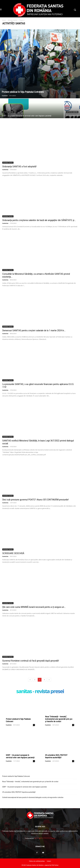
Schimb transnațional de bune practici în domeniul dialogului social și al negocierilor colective (33, 797)
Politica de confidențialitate (37, 861)
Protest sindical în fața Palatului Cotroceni (16, 776)
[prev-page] (30, 680)
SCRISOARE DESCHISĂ (13, 553)
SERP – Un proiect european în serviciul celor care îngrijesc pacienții (20, 756)
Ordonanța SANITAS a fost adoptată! (19, 166)
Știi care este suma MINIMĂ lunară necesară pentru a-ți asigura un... (34, 607)
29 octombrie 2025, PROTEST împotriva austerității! (56, 756)
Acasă (4, 20)
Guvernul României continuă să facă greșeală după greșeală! (31, 661)
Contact (49, 861)
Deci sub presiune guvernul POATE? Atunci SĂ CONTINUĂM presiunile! (36, 500)
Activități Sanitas (13, 20)
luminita (5, 170)
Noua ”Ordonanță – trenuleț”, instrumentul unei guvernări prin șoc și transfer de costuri (59, 719)
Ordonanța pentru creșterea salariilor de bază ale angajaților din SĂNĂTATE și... (39, 220)
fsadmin (5, 96)
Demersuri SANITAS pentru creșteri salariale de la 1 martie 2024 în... (34, 330)
